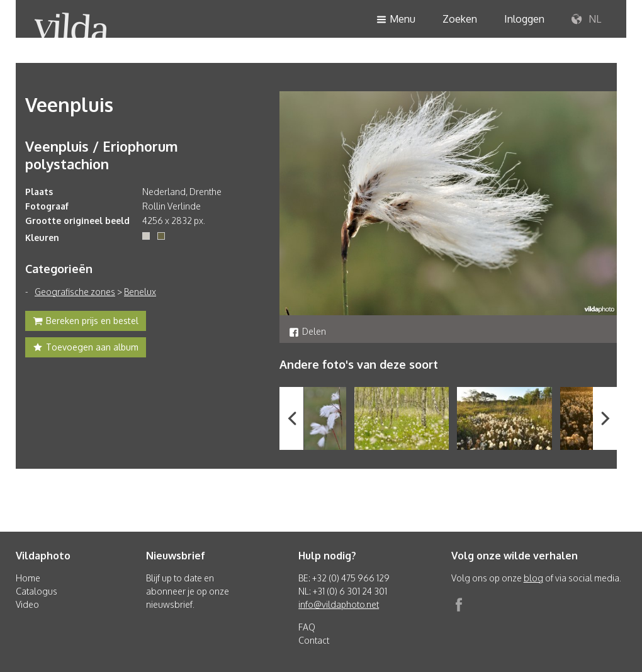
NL (586, 20)
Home (28, 578)
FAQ (307, 627)
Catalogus (37, 591)
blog (533, 578)
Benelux (140, 292)
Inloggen (524, 19)
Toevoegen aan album (86, 349)
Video (27, 604)
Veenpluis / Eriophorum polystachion (102, 155)
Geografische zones (75, 292)
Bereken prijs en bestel (86, 322)
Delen (307, 331)
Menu (396, 20)
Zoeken (460, 19)
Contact (314, 640)
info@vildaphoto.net (339, 604)
